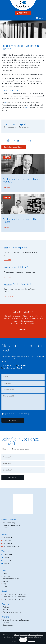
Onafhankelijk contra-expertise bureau (16, 620)
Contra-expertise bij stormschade (14, 599)
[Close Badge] (26, 638)
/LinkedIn (8, 560)
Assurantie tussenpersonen (12, 612)
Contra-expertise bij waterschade (14, 597)
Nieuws (7, 157)
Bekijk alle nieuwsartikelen (13, 147)
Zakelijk (6, 610)
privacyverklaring (23, 414)
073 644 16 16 (23, 13)
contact (27, 108)
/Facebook (8, 554)
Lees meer (7, 187)
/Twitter (7, 557)
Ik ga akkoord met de (16, 414)
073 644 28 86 (9, 543)
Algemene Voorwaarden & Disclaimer (30, 637)
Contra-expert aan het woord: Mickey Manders (22, 180)
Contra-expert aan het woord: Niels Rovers (21, 221)
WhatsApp (21, 366)
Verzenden (12, 420)
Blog (5, 584)
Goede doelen (8, 625)
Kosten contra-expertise (11, 579)
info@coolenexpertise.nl (12, 368)
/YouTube (8, 563)
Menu (39, 18)
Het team (6, 622)
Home (5, 574)
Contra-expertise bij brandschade (14, 594)
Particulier (6, 607)
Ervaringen (7, 576)
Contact (6, 586)
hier (5, 103)
